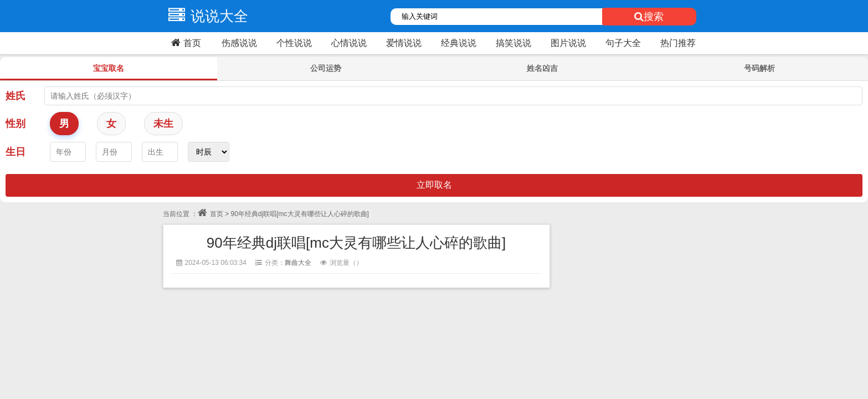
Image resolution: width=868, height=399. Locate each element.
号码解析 (759, 68)
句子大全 (623, 43)
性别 (16, 124)
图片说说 (568, 43)
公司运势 (326, 68)
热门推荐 (678, 43)
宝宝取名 (109, 68)
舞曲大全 (298, 263)
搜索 (649, 17)
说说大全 (206, 16)
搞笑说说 (513, 43)
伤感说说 (239, 43)
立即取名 (434, 185)
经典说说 (459, 43)
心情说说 (349, 43)
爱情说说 (404, 43)
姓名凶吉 (542, 68)
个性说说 (294, 43)
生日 (16, 152)
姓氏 (16, 96)
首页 (185, 43)
